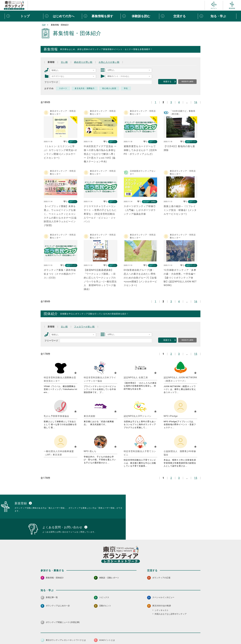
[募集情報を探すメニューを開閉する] (101, 16)
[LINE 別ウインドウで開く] (198, 626)
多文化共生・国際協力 (85, 88)
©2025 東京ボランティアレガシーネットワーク (120, 641)
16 (196, 102)
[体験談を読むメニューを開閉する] (140, 16)
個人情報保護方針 (89, 634)
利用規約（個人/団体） (134, 634)
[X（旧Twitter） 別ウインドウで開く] (191, 626)
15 (196, 354)
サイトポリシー (71, 634)
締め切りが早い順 (83, 62)
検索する (167, 82)
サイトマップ (54, 634)
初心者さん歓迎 (109, 88)
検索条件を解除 (187, 81)
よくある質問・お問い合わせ (180, 634)
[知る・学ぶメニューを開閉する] (217, 16)
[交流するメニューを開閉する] (178, 16)
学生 (126, 88)
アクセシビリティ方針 (111, 634)
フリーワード (51, 82)
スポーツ (63, 88)
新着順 (51, 62)
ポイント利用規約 (156, 634)
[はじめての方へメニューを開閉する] (62, 16)
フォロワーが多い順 (84, 327)
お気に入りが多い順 (109, 62)
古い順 (64, 62)
